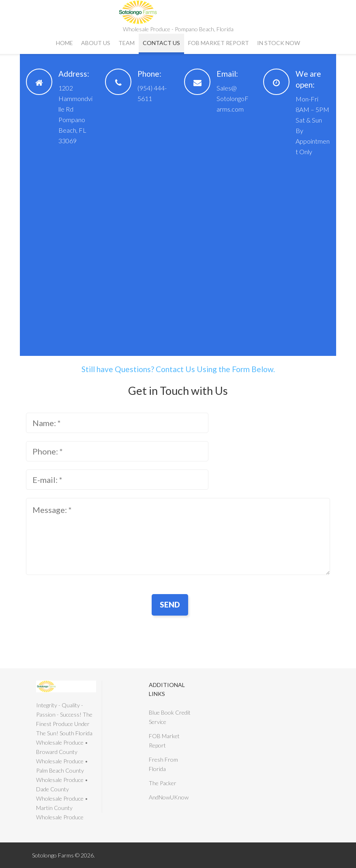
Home (64, 43)
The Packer (163, 783)
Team (127, 43)
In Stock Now (279, 43)
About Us (96, 43)
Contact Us (161, 43)
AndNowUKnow (169, 797)
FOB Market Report (219, 43)
